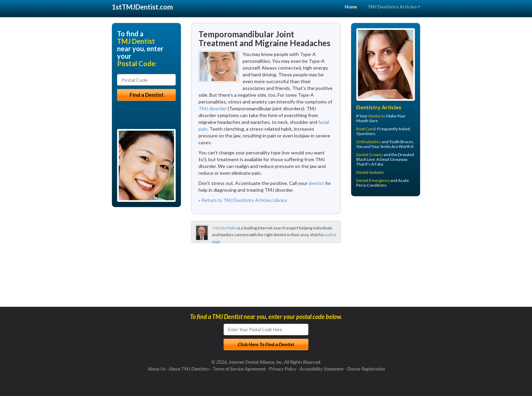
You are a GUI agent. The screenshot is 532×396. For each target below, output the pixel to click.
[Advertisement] (386, 254)
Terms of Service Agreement (239, 369)
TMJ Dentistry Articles (394, 7)
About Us (156, 369)
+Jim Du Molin (224, 228)
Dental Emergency (373, 180)
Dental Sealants (370, 172)
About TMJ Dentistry (189, 369)
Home (351, 7)
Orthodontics (369, 142)
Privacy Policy (283, 369)
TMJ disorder (213, 108)
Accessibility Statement (322, 369)
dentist (316, 183)
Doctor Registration (366, 369)
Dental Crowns (370, 155)
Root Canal (366, 129)
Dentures (377, 116)
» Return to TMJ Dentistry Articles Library (243, 200)
